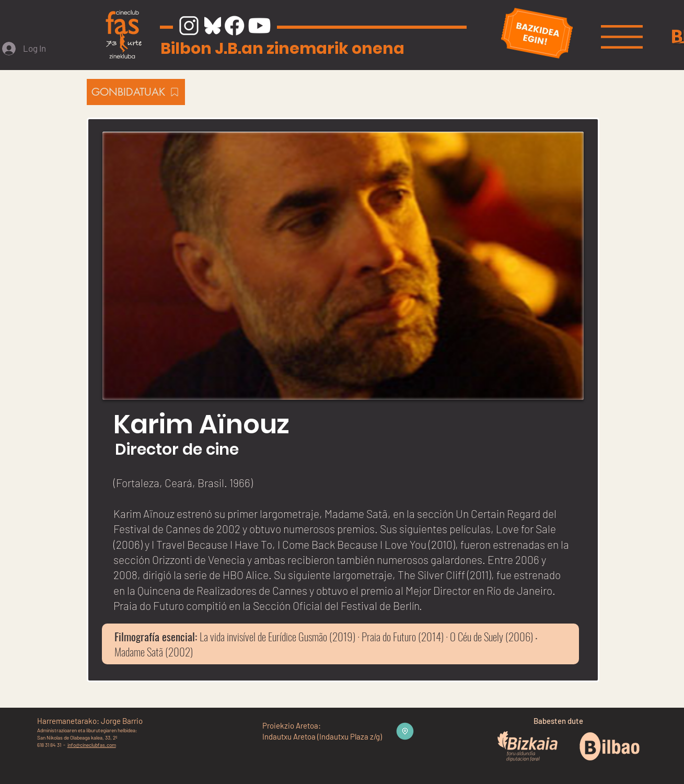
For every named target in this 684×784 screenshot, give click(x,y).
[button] (622, 37)
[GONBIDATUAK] (136, 92)
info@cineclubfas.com (92, 745)
